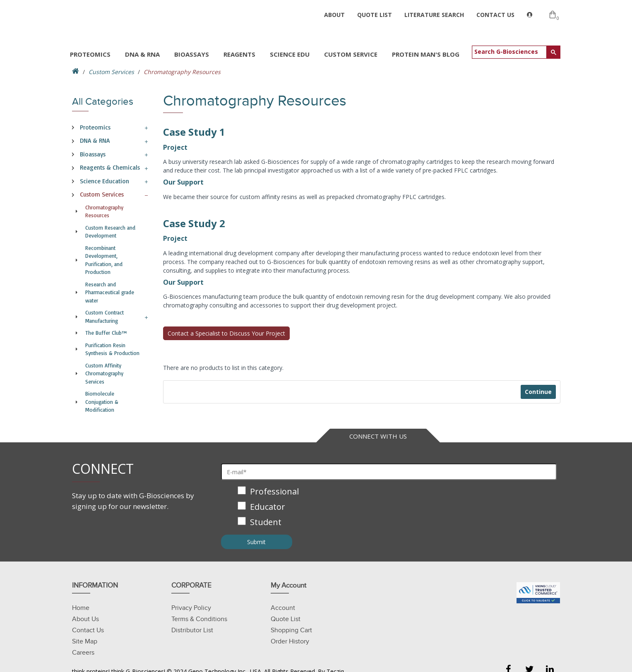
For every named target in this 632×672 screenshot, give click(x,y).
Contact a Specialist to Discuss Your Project (226, 333)
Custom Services (111, 72)
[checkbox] (389, 508)
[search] (509, 51)
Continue (538, 392)
